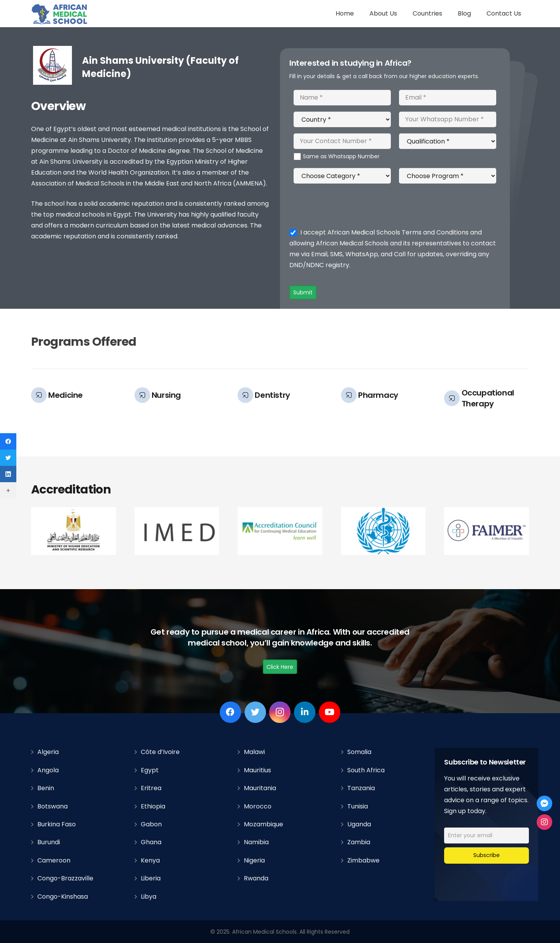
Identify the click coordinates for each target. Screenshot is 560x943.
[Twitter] (255, 712)
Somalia (359, 752)
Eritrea (151, 788)
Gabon (151, 824)
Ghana (151, 842)
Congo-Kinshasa (63, 897)
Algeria (48, 752)
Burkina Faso (57, 824)
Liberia (151, 878)
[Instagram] (280, 712)
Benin (46, 788)
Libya (149, 897)
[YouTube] (330, 712)
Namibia (256, 842)
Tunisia (358, 806)
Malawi (254, 752)
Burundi (49, 842)
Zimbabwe (363, 860)
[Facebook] (230, 712)
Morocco (258, 806)
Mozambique (263, 824)
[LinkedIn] (305, 712)
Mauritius (257, 770)
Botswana (52, 806)
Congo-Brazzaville (65, 878)
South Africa (366, 770)
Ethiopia (153, 806)
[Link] (60, 14)
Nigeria (254, 860)
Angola (48, 770)
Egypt (150, 770)
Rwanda (256, 878)
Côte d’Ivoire (160, 752)
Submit (303, 292)
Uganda (359, 824)
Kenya (150, 860)
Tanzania (361, 788)
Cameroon (54, 860)
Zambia (359, 842)
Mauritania (260, 788)
